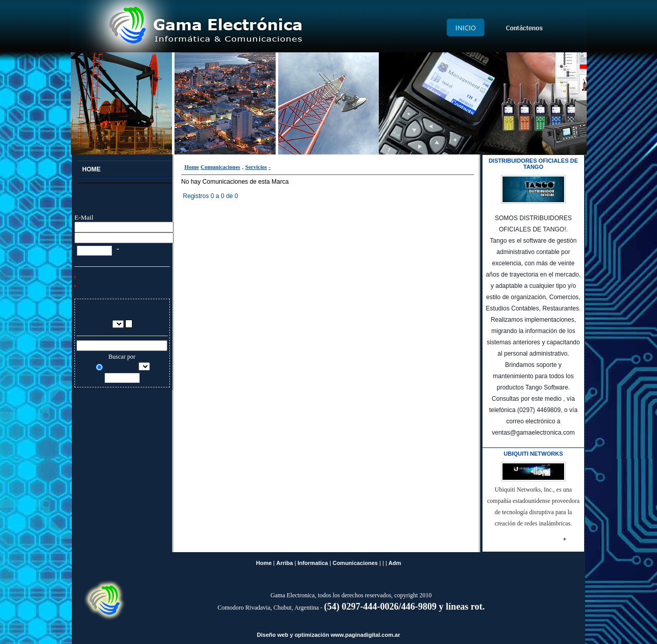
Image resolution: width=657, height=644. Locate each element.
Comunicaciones (220, 167)
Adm (395, 563)
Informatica (313, 563)
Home (191, 167)
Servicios (256, 167)
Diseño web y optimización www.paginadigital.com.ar (329, 635)
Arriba (284, 563)
